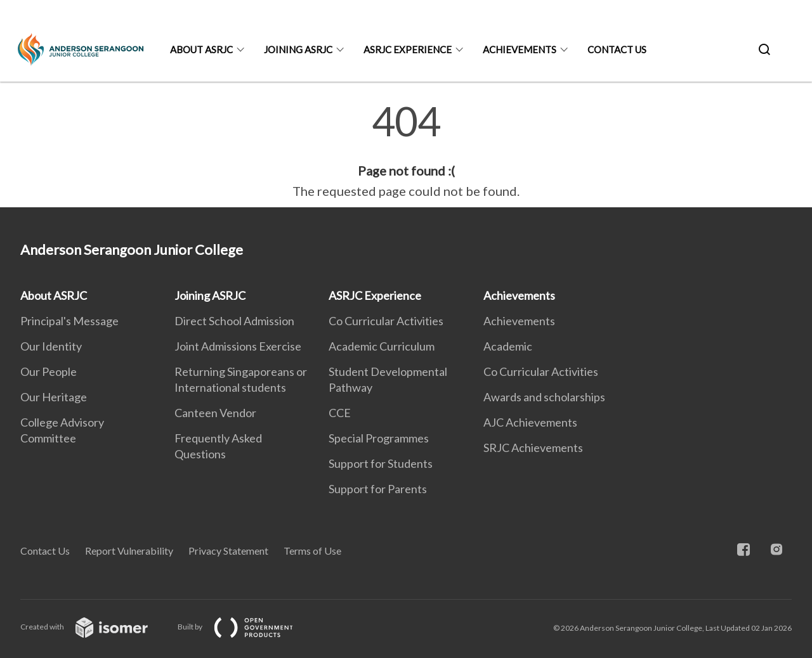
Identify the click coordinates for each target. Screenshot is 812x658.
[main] (406, 151)
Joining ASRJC (298, 49)
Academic (508, 346)
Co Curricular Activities (386, 321)
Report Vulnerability (129, 551)
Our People (49, 371)
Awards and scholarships (544, 397)
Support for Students (381, 463)
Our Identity (51, 346)
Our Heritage (54, 397)
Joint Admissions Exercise (238, 346)
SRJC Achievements (533, 448)
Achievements (520, 49)
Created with (94, 627)
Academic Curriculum (382, 346)
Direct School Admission (234, 321)
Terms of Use (312, 551)
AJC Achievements (530, 422)
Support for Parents (378, 489)
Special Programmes (379, 438)
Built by (246, 627)
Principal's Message (69, 321)
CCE (340, 413)
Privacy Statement (228, 551)
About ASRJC (201, 49)
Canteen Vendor (215, 413)
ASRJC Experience (408, 49)
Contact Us (617, 49)
